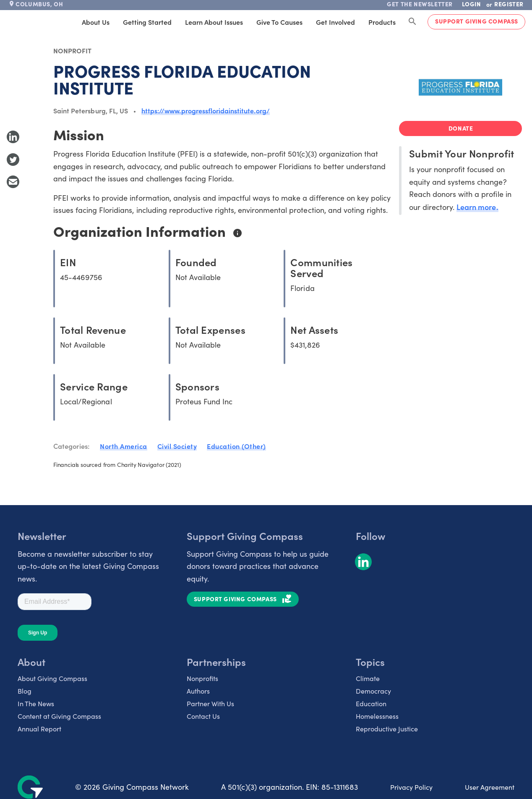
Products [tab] (382, 22)
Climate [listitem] (368, 678)
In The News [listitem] (36, 703)
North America (124, 446)
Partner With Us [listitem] (210, 703)
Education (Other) (236, 446)
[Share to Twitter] (13, 160)
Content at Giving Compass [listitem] (59, 716)
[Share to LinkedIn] (13, 137)
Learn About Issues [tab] (214, 22)
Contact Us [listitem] (203, 716)
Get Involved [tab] (335, 22)
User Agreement (490, 787)
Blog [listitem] (25, 691)
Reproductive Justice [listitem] (387, 729)
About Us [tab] (96, 22)
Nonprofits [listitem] (202, 678)
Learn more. (477, 207)
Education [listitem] (371, 703)
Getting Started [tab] (147, 22)
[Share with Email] (13, 182)
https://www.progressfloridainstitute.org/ (206, 110)
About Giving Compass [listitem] (52, 678)
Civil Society (177, 446)
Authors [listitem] (198, 691)
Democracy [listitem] (373, 691)
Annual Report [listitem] (39, 729)
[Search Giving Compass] (412, 22)
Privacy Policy (411, 787)
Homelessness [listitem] (377, 716)
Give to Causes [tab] (279, 22)
